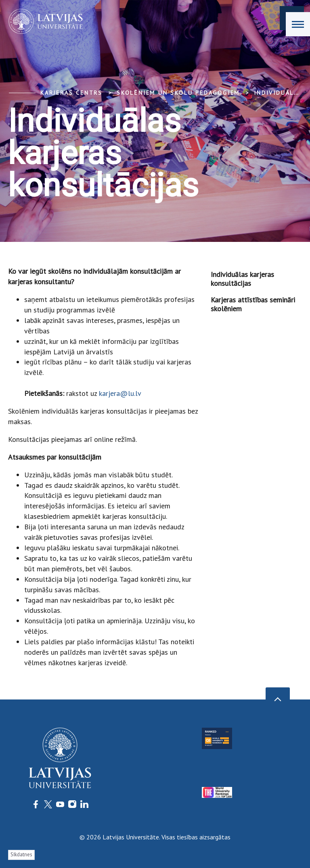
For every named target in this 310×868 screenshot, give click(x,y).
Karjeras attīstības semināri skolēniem (253, 304)
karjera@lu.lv (120, 393)
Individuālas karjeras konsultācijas (242, 279)
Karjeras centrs (71, 93)
